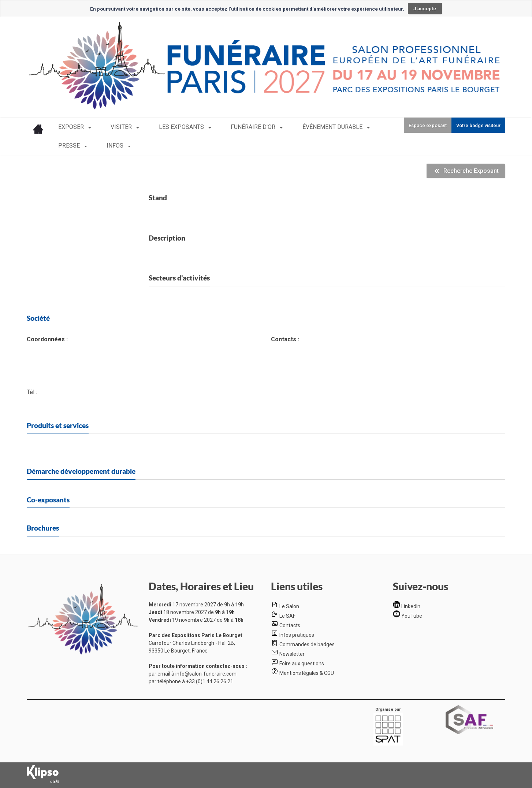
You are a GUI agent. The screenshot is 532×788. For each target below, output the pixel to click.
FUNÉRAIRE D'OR (230, 127)
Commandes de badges (307, 644)
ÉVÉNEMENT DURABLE (302, 127)
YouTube (412, 616)
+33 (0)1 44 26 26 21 (210, 681)
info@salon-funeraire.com (206, 674)
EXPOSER (72, 127)
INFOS (67, 146)
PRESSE (362, 127)
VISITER (114, 127)
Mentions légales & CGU (307, 673)
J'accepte (425, 8)
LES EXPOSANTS (166, 127)
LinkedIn (411, 606)
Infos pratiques (297, 635)
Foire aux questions (302, 664)
